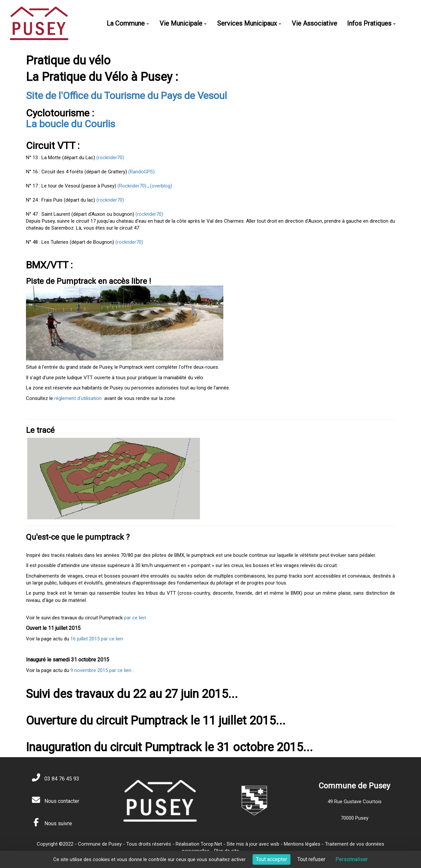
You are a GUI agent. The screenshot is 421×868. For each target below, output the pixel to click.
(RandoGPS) (141, 172)
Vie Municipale (183, 23)
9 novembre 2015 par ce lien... (102, 670)
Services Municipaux (249, 23)
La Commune (128, 23)
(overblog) (161, 186)
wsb (275, 844)
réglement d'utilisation (78, 398)
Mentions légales (302, 844)
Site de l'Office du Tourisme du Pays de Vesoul (126, 96)
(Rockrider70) (132, 186)
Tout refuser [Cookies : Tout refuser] (311, 859)
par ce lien (135, 618)
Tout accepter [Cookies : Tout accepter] (272, 859)
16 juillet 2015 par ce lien (97, 639)
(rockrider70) (110, 158)
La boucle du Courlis (71, 124)
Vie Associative (314, 23)
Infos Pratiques (371, 23)
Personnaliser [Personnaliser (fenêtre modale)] (352, 859)
